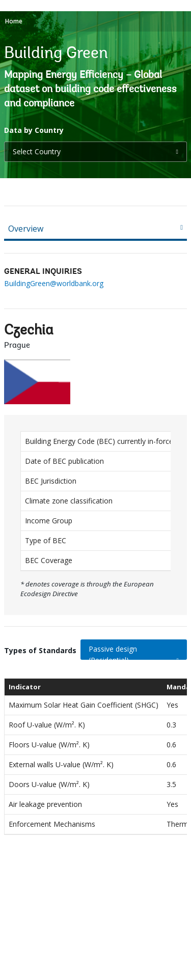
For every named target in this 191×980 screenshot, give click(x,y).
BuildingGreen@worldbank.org (54, 283)
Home (14, 21)
